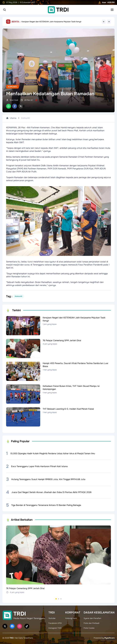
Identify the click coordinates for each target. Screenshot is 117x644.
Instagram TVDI (55, 628)
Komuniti (12, 87)
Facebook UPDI (55, 623)
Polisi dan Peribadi (91, 623)
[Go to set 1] (56, 599)
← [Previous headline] (104, 22)
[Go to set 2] (58, 599)
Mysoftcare (109, 638)
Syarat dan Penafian (92, 618)
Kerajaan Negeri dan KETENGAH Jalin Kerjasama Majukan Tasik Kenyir (51, 22)
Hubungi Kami (71, 618)
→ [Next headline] (109, 22)
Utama (11, 118)
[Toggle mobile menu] (112, 10)
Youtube (52, 618)
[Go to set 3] (61, 599)
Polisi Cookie (89, 628)
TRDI (12, 638)
